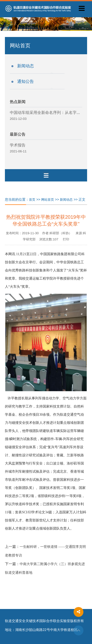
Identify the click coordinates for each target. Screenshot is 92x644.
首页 (32, 200)
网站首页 (48, 200)
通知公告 (26, 81)
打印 (66, 239)
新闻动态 (26, 66)
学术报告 (18, 145)
